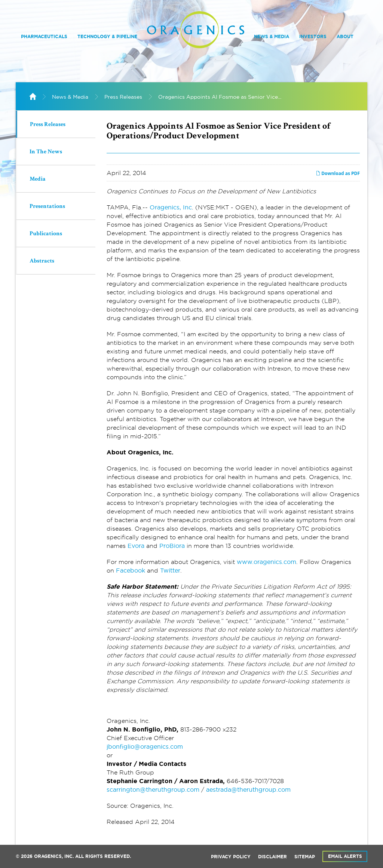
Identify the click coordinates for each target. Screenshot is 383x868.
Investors (313, 37)
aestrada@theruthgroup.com (248, 789)
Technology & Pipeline (107, 37)
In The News (46, 152)
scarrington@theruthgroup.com (153, 789)
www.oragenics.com (266, 562)
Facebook (131, 570)
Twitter (170, 570)
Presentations (47, 207)
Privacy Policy (231, 857)
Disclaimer (272, 857)
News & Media (272, 37)
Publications (46, 234)
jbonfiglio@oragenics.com (145, 746)
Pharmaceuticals (44, 37)
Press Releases (123, 97)
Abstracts (42, 261)
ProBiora (172, 546)
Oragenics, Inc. (54, 856)
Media (38, 180)
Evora (136, 546)
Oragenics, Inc (171, 207)
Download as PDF (338, 173)
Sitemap (305, 857)
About (345, 37)
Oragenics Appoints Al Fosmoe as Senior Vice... (220, 97)
